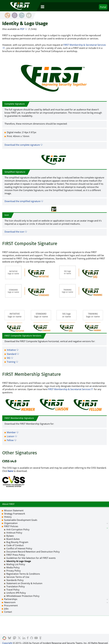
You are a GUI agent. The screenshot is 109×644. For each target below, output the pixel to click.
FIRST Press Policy (16, 555)
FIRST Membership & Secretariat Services (69, 389)
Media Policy (13, 567)
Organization (11, 523)
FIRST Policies (11, 526)
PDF (22, 29)
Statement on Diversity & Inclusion (24, 583)
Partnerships (11, 599)
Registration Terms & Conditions (23, 574)
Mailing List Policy (16, 564)
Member (11, 432)
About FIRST (8, 504)
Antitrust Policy (14, 533)
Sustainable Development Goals (21, 520)
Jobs (6, 609)
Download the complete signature (22, 145)
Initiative (11, 350)
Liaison (11, 436)
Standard (11, 354)
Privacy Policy (14, 571)
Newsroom (10, 602)
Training (11, 362)
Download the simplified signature (22, 201)
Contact (8, 612)
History (8, 517)
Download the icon (14, 232)
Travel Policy (13, 590)
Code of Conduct (15, 545)
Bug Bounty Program (17, 542)
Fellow (10, 440)
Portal (103, 7)
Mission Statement (14, 510)
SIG (9, 358)
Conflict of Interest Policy (19, 548)
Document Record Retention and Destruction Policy (33, 552)
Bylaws (10, 536)
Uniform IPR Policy (16, 593)
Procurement (11, 605)
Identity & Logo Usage (19, 561)
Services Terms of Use (18, 577)
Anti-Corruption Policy (18, 529)
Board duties (13, 539)
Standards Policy (15, 580)
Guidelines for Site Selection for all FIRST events (31, 558)
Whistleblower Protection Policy (23, 596)
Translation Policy (16, 586)
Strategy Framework (15, 514)
